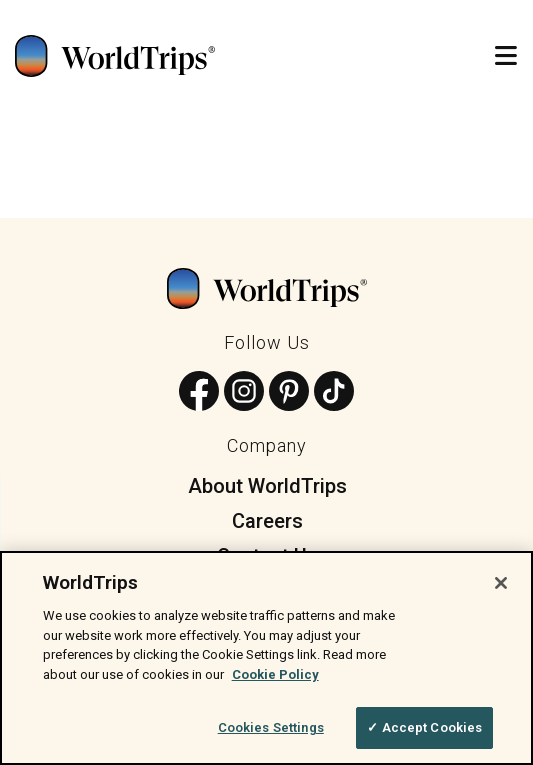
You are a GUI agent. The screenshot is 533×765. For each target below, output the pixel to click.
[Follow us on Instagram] (244, 392)
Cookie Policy (275, 674)
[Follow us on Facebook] (199, 392)
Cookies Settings (271, 727)
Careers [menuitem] (267, 521)
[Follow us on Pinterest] (289, 392)
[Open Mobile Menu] (506, 56)
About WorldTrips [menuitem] (267, 486)
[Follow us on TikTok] (334, 392)
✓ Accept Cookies (424, 727)
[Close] (501, 583)
